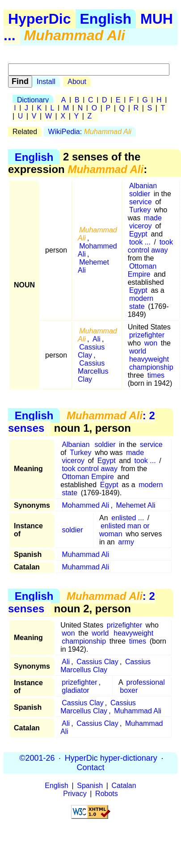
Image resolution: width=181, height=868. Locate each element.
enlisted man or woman (124, 530)
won (151, 343)
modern (141, 298)
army (126, 542)
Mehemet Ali (93, 266)
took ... (140, 242)
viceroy (141, 226)
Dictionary (33, 100)
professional (145, 682)
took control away (150, 246)
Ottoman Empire (142, 270)
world (138, 351)
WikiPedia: (90, 132)
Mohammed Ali (97, 250)
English (106, 19)
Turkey (140, 210)
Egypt (138, 234)
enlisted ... (128, 518)
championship (151, 367)
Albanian (143, 186)
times (156, 375)
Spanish (90, 786)
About (77, 82)
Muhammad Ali (85, 554)
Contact (90, 767)
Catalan (124, 786)
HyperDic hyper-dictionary (111, 758)
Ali (97, 339)
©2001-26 (37, 758)
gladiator (75, 690)
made (153, 218)
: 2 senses (82, 422)
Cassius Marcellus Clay (93, 371)
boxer (129, 690)
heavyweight (149, 359)
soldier (140, 194)
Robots (107, 794)
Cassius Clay (91, 351)
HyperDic (40, 19)
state (137, 306)
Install (46, 82)
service (141, 202)
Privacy (75, 794)
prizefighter (147, 335)
